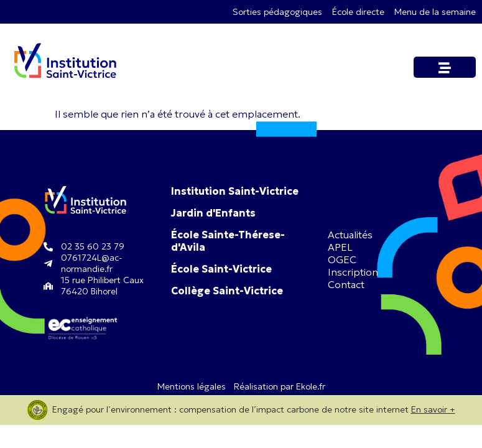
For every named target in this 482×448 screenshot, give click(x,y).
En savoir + (433, 409)
